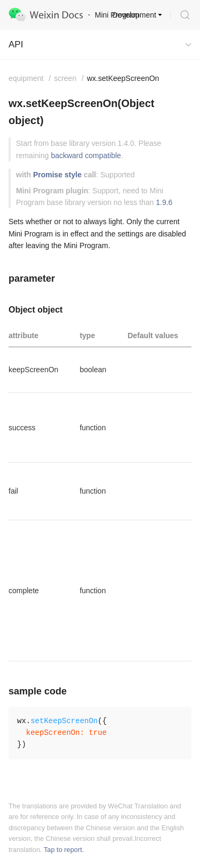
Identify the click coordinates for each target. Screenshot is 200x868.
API (16, 44)
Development (135, 15)
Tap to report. (64, 850)
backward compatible (86, 155)
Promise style (57, 175)
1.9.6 (164, 202)
